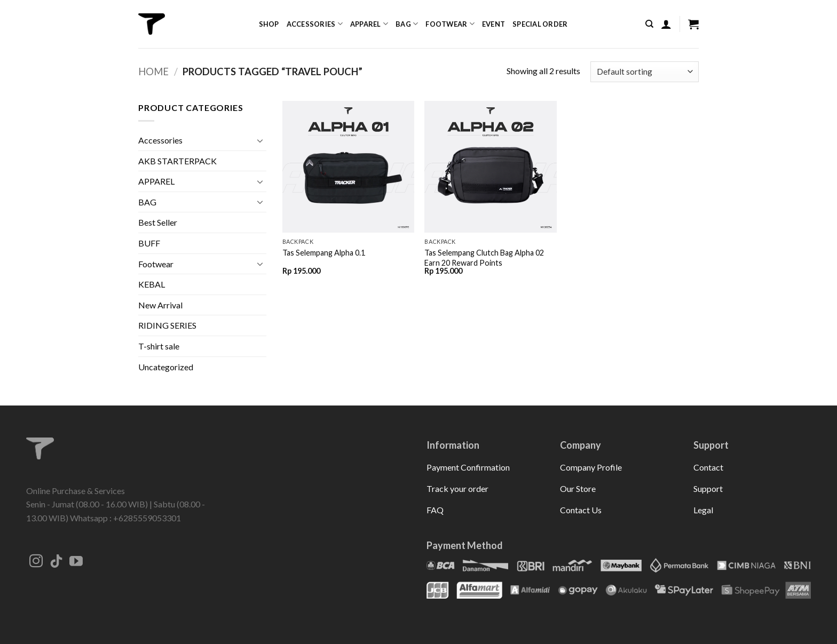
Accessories (315, 24)
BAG (147, 202)
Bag (407, 24)
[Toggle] (260, 140)
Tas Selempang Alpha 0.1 (324, 253)
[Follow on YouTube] (76, 562)
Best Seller (158, 222)
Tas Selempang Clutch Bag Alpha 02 (484, 253)
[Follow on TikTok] (56, 562)
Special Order (540, 24)
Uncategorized (166, 367)
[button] (666, 24)
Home (153, 71)
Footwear (450, 24)
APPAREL (156, 181)
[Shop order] (645, 72)
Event (493, 24)
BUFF (149, 243)
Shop (269, 24)
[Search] (649, 24)
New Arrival (160, 305)
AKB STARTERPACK (177, 161)
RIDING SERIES (167, 325)
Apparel (369, 24)
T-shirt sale (159, 346)
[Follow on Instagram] (36, 562)
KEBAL (152, 284)
